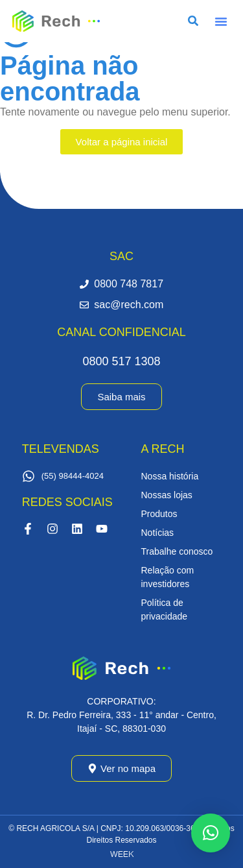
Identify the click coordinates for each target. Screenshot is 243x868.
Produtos (159, 514)
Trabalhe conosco (177, 551)
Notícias (158, 533)
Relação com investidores (168, 577)
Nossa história (170, 476)
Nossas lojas (167, 495)
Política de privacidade (165, 609)
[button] (221, 21)
